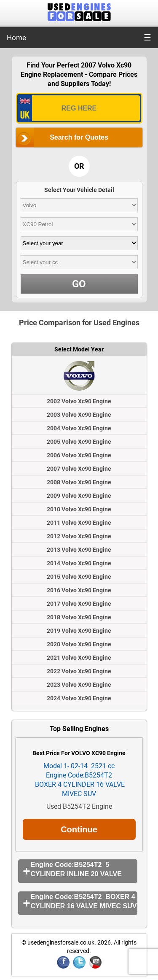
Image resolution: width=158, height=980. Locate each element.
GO (79, 284)
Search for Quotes (79, 137)
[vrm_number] (79, 108)
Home (16, 38)
